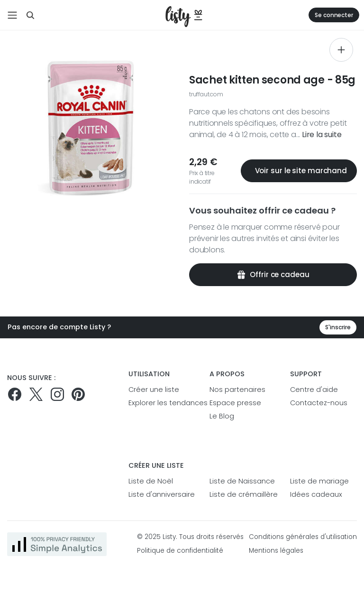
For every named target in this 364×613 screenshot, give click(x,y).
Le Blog (222, 416)
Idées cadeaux (316, 494)
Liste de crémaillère (243, 494)
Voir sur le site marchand (299, 171)
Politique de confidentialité (180, 551)
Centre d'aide (314, 390)
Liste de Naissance (242, 481)
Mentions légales (276, 551)
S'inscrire (338, 327)
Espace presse (235, 403)
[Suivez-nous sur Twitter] (36, 394)
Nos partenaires (237, 390)
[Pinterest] (78, 394)
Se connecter (334, 15)
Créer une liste (154, 390)
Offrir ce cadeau (273, 274)
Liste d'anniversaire (162, 494)
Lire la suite (322, 135)
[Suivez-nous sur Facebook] (15, 394)
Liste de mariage (319, 481)
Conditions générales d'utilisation (303, 537)
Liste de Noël (151, 481)
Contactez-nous (319, 403)
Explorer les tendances (162, 403)
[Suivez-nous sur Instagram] (57, 394)
